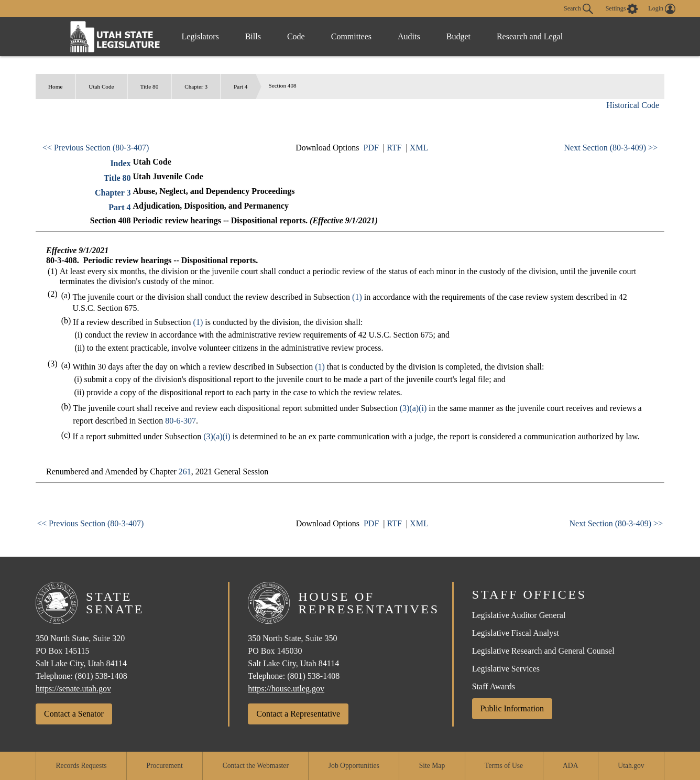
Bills (253, 36)
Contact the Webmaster (256, 766)
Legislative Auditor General (519, 615)
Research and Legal (530, 36)
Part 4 (240, 86)
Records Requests (81, 766)
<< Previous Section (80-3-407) (96, 148)
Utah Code (101, 86)
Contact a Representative (298, 714)
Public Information (512, 708)
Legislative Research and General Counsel (543, 651)
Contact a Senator (74, 714)
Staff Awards (494, 686)
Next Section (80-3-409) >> (611, 148)
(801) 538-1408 (101, 676)
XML (419, 148)
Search (578, 9)
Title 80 (150, 86)
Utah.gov (631, 766)
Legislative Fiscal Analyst (516, 633)
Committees (351, 36)
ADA (570, 766)
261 (185, 472)
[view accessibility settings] (622, 9)
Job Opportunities (354, 766)
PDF (371, 148)
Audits (409, 36)
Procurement (164, 766)
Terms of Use (504, 766)
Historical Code (633, 105)
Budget (458, 36)
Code (296, 36)
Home (55, 86)
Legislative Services (506, 669)
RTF (394, 148)
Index (120, 163)
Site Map (432, 766)
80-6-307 (181, 421)
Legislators (200, 36)
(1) (357, 297)
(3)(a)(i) (413, 408)
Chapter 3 (196, 86)
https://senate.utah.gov (73, 689)
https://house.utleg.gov (286, 689)
